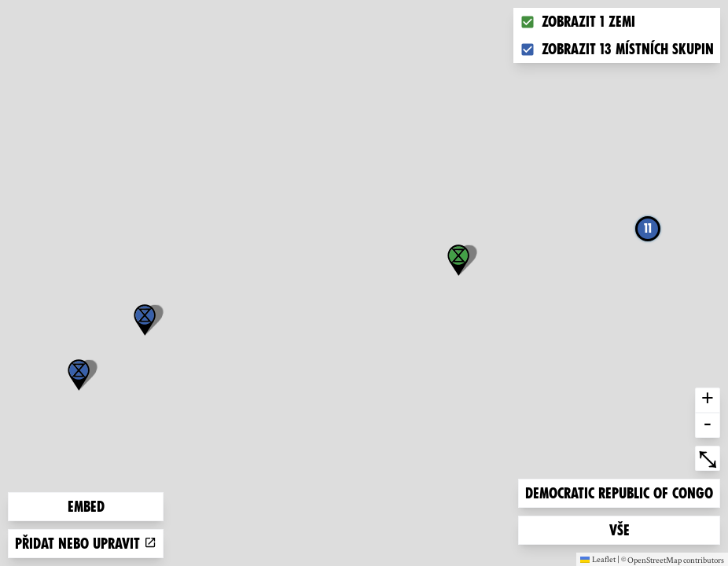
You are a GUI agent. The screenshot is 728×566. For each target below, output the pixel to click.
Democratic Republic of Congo (619, 492)
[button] (79, 375)
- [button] (708, 425)
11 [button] (648, 228)
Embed (86, 507)
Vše (634, 529)
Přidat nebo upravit (86, 544)
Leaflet (598, 559)
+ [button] (708, 400)
